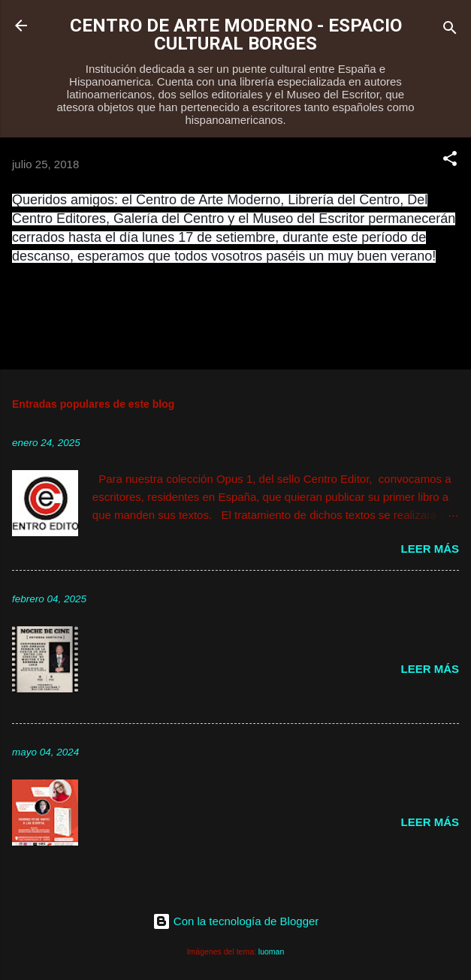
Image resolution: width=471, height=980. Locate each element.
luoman (271, 951)
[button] (450, 161)
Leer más (430, 549)
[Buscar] (450, 30)
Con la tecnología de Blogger (236, 921)
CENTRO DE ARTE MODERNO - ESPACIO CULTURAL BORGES (236, 35)
